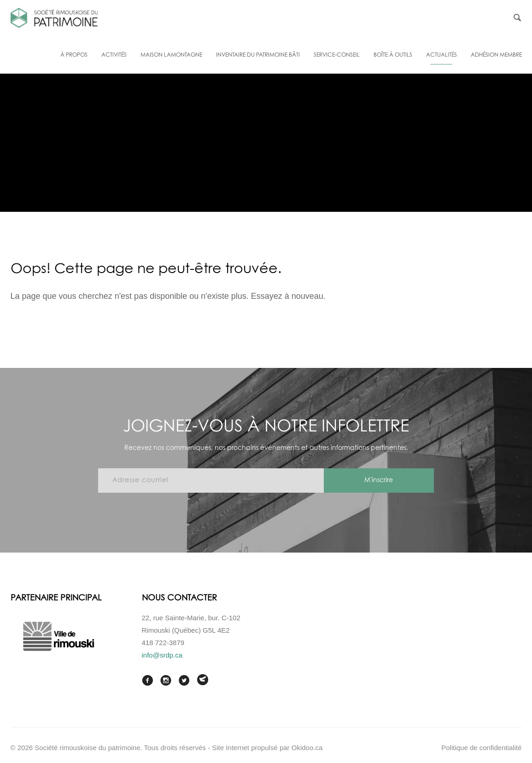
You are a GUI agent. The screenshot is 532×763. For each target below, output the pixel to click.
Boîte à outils (393, 55)
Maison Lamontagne (171, 55)
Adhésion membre (496, 55)
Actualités (441, 55)
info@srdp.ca (162, 655)
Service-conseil (337, 55)
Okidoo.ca (307, 748)
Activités (114, 55)
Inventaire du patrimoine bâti (258, 55)
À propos (74, 55)
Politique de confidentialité (481, 748)
